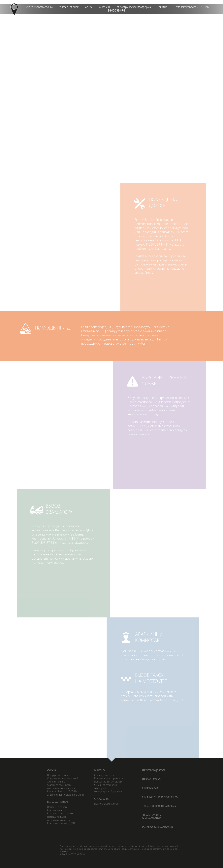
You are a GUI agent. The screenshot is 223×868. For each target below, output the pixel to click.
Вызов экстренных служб (60, 814)
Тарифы (89, 7)
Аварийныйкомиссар (112, 93)
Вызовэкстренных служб (167, 65)
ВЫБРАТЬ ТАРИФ (150, 789)
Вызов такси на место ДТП (61, 824)
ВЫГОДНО (99, 771)
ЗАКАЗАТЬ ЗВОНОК (151, 780)
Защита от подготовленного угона (66, 795)
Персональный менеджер (108, 782)
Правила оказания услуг (107, 804)
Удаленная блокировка (59, 785)
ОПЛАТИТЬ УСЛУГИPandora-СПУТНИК (151, 817)
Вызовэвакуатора (56, 93)
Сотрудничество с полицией (63, 779)
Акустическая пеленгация (61, 788)
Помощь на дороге (57, 807)
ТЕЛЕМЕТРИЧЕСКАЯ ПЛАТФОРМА (159, 806)
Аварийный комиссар (59, 820)
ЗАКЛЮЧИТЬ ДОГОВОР (153, 771)
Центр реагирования (58, 775)
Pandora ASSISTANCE (58, 802)
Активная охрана (56, 782)
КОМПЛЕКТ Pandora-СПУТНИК (157, 828)
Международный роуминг (108, 792)
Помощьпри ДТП (111, 65)
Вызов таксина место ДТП (167, 93)
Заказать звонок (69, 7)
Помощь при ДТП (56, 817)
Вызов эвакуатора (57, 810)
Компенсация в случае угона (109, 779)
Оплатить (162, 7)
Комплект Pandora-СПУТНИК (191, 7)
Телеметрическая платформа (133, 7)
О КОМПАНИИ (102, 799)
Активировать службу (40, 7)
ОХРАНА (52, 771)
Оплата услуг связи (104, 775)
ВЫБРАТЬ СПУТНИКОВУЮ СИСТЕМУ (160, 798)
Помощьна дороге (56, 65)
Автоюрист (100, 788)
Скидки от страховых (106, 785)
